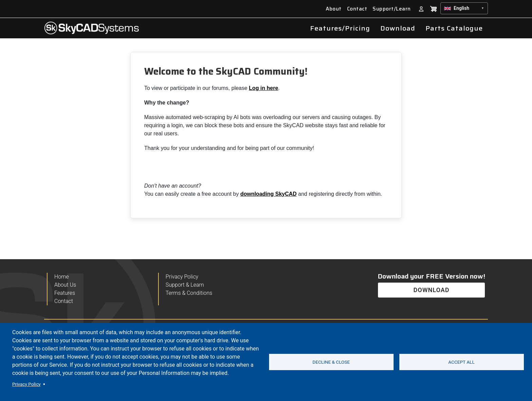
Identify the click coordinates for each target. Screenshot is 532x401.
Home (62, 277)
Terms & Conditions (189, 293)
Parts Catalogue (454, 28)
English (461, 8)
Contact (357, 9)
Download (398, 28)
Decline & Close (331, 362)
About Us (65, 285)
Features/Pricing (340, 28)
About (334, 9)
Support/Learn (392, 9)
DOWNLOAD (432, 290)
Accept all (461, 362)
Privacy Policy (26, 384)
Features (65, 293)
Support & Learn (185, 285)
